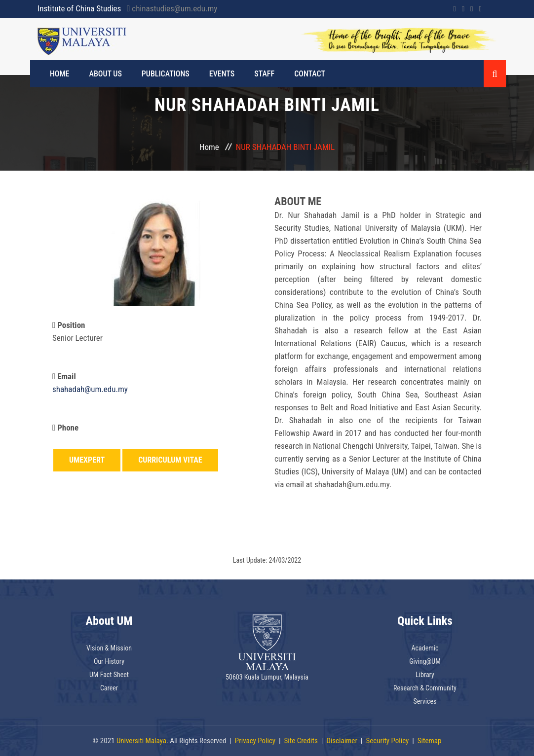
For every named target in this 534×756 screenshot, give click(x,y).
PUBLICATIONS (166, 74)
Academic (425, 648)
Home (209, 147)
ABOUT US (106, 74)
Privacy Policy (255, 741)
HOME (60, 74)
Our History (109, 661)
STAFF (264, 74)
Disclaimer (342, 741)
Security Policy (387, 741)
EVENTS (222, 74)
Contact (310, 74)
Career (109, 688)
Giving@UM (425, 661)
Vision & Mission (109, 648)
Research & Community (425, 688)
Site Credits (301, 741)
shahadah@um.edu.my (90, 389)
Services (425, 701)
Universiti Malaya (141, 741)
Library (425, 675)
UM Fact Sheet (109, 675)
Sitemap (430, 741)
